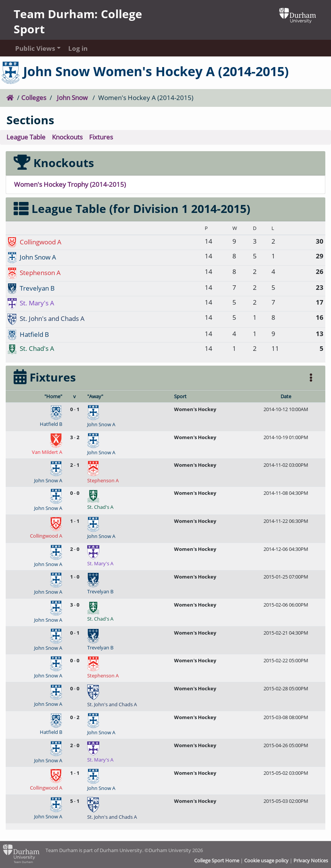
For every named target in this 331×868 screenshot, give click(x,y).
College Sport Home (217, 860)
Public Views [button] (34, 48)
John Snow (72, 98)
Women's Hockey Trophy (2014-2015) (70, 184)
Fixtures (101, 137)
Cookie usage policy (266, 860)
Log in (78, 48)
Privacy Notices (311, 860)
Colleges (34, 98)
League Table (26, 137)
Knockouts (67, 137)
